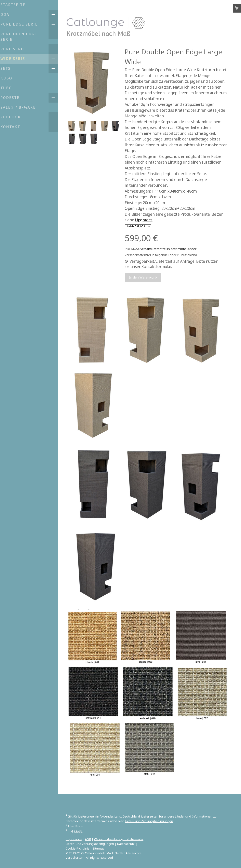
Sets (8, 68)
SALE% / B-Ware (21, 107)
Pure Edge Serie (22, 24)
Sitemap (102, 848)
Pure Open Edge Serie (21, 37)
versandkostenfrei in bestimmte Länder (172, 249)
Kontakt (13, 127)
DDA (8, 14)
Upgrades (147, 220)
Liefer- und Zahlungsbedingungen (152, 821)
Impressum (77, 839)
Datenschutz (129, 844)
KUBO (9, 78)
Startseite (16, 5)
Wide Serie (15, 59)
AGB (91, 839)
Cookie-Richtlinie (81, 848)
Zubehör (13, 117)
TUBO (9, 88)
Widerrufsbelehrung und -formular (122, 839)
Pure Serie (15, 49)
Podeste (13, 98)
